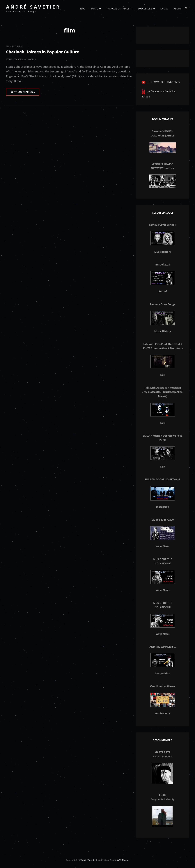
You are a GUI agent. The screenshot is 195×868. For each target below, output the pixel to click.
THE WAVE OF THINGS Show (164, 82)
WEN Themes (123, 860)
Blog (82, 9)
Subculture (145, 9)
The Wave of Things (118, 9)
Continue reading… (25, 93)
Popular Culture (14, 46)
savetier (32, 59)
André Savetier (33, 7)
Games (164, 9)
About (177, 9)
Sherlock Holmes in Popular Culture (43, 52)
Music (95, 9)
